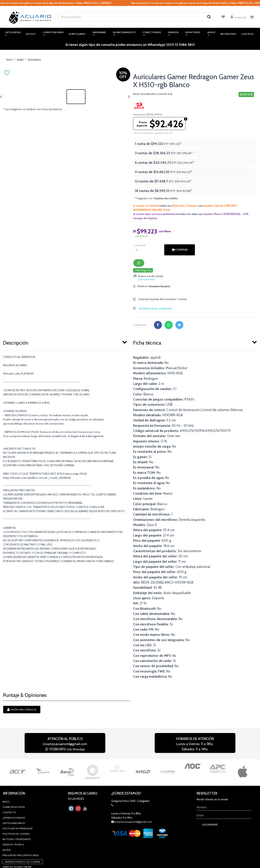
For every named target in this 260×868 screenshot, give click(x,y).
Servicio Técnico (13, 819)
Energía (173, 32)
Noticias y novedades (17, 814)
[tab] (65, 342)
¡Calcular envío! (146, 280)
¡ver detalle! (141, 236)
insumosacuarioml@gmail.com (65, 744)
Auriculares (77, 34)
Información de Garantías (155, 309)
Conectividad (152, 32)
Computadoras (53, 32)
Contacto (9, 787)
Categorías (13, 32)
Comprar (180, 250)
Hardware (99, 32)
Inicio (9, 60)
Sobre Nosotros (14, 782)
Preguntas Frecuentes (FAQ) (21, 830)
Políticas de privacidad (18, 803)
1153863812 (65, 749)
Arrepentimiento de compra (22, 837)
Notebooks (228, 34)
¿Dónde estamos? (14, 793)
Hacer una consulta (22, 710)
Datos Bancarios (14, 798)
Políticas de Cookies (16, 809)
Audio (211, 32)
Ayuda (7, 825)
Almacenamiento (124, 32)
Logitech (247, 34)
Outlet (31, 34)
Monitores (193, 32)
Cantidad (140, 245)
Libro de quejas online (17, 842)
